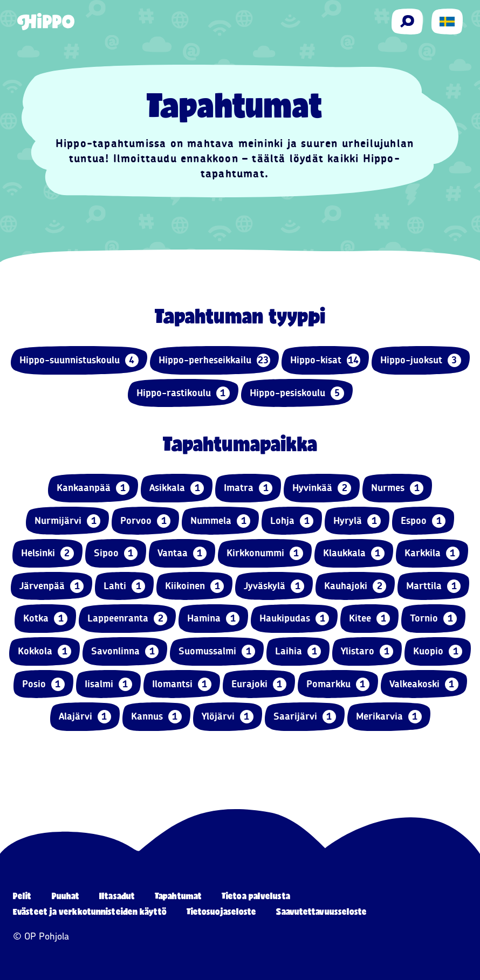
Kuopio (438, 651)
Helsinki (47, 553)
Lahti (124, 586)
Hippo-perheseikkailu (214, 360)
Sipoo (116, 553)
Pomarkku (338, 684)
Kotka (45, 619)
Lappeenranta (127, 619)
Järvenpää (52, 586)
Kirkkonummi (265, 553)
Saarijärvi (305, 717)
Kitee (369, 619)
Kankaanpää (93, 488)
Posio (43, 684)
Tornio (433, 619)
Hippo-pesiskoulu (297, 393)
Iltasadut (117, 896)
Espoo (423, 521)
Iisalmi (108, 684)
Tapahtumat (178, 896)
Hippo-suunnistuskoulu (79, 360)
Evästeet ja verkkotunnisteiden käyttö (90, 911)
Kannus (156, 717)
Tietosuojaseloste (222, 911)
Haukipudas (294, 619)
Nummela (220, 521)
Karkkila (432, 553)
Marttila (433, 586)
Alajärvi (85, 717)
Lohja (292, 521)
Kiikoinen (194, 586)
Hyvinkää (322, 488)
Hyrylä (357, 521)
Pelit (22, 896)
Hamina (213, 619)
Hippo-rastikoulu (183, 393)
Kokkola (44, 651)
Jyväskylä (274, 586)
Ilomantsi (182, 684)
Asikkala (177, 488)
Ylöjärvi (228, 717)
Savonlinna (125, 651)
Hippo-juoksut (421, 360)
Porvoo (145, 521)
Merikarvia (389, 717)
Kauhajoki (355, 586)
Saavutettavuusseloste (321, 911)
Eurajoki (259, 684)
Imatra (248, 488)
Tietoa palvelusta (256, 896)
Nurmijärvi (67, 521)
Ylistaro (367, 651)
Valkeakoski (424, 684)
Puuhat (66, 896)
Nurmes (397, 488)
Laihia (298, 651)
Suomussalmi (217, 651)
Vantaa (182, 553)
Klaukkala (354, 553)
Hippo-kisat (325, 360)
